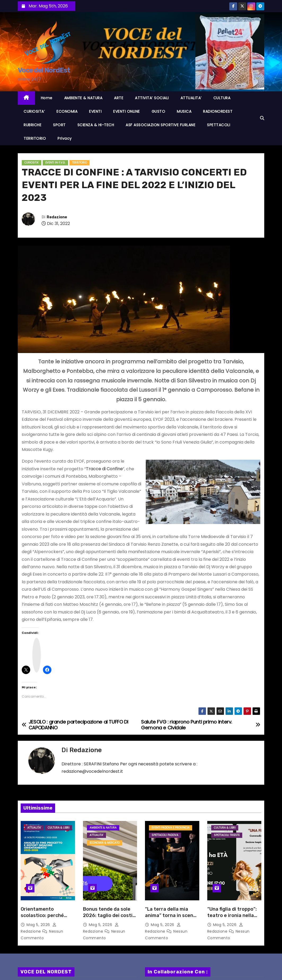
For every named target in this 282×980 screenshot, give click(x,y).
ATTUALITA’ (191, 98)
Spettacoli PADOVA (165, 835)
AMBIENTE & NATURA (83, 98)
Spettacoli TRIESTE (227, 835)
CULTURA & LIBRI (59, 828)
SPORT (59, 125)
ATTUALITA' (34, 828)
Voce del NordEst (44, 70)
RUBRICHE (32, 125)
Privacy (65, 138)
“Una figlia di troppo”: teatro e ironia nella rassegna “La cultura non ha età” (232, 919)
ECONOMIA (67, 111)
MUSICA (184, 111)
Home (47, 98)
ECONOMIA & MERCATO (105, 843)
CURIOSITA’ (34, 111)
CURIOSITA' (32, 163)
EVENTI (95, 111)
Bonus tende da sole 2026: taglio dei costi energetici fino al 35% (108, 915)
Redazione (57, 217)
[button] (262, 118)
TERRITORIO (35, 138)
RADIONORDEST (218, 111)
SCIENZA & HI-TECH (96, 125)
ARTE (119, 98)
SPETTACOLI (219, 125)
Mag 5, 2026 (39, 925)
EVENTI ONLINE (127, 111)
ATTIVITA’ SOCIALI (152, 98)
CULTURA (222, 98)
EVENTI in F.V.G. (55, 163)
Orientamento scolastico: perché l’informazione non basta (43, 919)
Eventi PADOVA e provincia (171, 828)
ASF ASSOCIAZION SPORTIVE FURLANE (160, 125)
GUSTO (158, 111)
